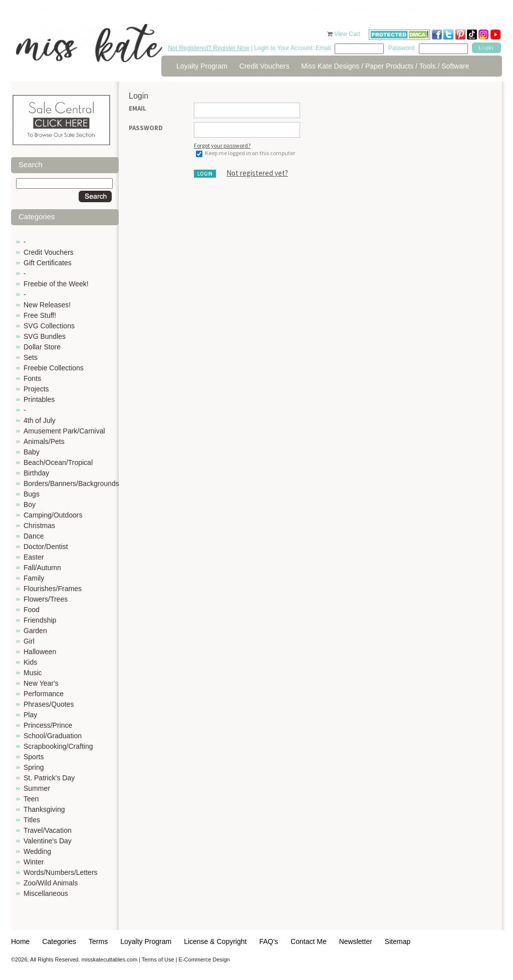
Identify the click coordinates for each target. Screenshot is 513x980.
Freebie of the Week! (56, 284)
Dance (34, 536)
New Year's (41, 683)
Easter (34, 557)
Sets (31, 357)
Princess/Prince (48, 725)
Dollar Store (42, 347)
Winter (34, 862)
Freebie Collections (54, 368)
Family (34, 578)
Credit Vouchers (265, 66)
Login (205, 174)
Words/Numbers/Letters (61, 872)
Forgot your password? (222, 145)
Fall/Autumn (42, 568)
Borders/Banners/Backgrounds (71, 483)
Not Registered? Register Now (208, 48)
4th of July (40, 420)
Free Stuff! (40, 315)
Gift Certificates (48, 263)
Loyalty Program (202, 66)
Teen (31, 799)
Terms (98, 941)
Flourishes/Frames (53, 589)
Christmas (39, 526)
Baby (32, 452)
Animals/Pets (44, 441)
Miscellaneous (46, 893)
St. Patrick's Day (49, 778)
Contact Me (309, 941)
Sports (34, 757)
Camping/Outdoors (53, 515)
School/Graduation (53, 736)
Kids (30, 662)
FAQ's (269, 941)
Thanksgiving (44, 809)
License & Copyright (215, 941)
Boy (30, 505)
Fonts (32, 378)
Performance (44, 694)
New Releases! (47, 305)
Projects (36, 389)
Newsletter (356, 941)
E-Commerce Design (204, 959)
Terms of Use (158, 959)
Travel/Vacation (48, 830)
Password (146, 128)
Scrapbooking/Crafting (58, 746)
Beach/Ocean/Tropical (58, 462)
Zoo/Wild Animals (51, 883)
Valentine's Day (48, 841)
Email (138, 108)
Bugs (32, 494)
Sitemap (398, 941)
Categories (59, 941)
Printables (39, 399)
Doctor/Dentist (46, 547)
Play (30, 715)
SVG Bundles (45, 336)
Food (32, 610)
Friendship (40, 620)
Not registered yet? (257, 173)
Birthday (36, 473)
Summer (37, 788)
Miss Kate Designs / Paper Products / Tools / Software (385, 66)
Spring (34, 767)
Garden (35, 631)
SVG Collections (49, 326)
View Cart (348, 34)
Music (33, 673)
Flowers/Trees (46, 599)
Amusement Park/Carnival (64, 431)
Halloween (40, 652)
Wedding (37, 851)
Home (20, 941)
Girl (29, 641)
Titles (32, 820)
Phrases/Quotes (49, 704)
